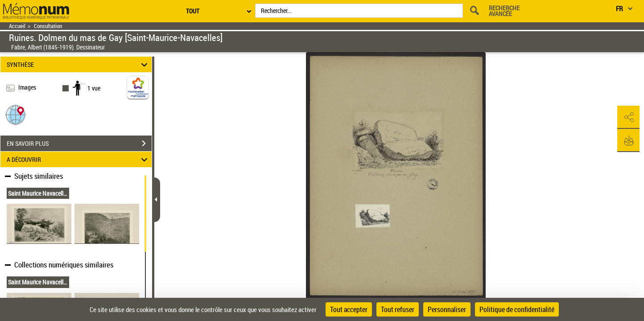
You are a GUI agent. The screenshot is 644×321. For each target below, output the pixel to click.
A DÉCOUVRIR (78, 159)
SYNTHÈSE (78, 64)
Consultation (48, 26)
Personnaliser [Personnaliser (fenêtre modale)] (447, 309)
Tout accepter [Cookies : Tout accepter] (349, 309)
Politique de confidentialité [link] (517, 309)
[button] (16, 114)
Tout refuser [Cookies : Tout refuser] (398, 309)
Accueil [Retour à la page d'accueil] (17, 26)
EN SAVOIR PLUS (79, 144)
